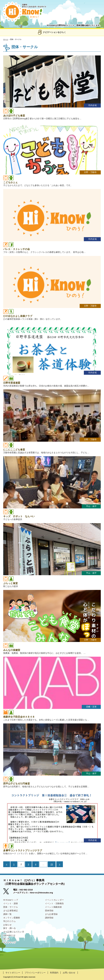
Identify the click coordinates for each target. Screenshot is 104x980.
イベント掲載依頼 (53, 907)
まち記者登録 (51, 914)
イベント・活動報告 (54, 903)
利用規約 (54, 973)
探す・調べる (10, 928)
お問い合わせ (69, 973)
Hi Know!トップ (11, 900)
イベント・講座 (11, 903)
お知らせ (7, 925)
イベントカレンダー (54, 900)
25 (52, 864)
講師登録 (49, 918)
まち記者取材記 (11, 911)
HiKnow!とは (9, 935)
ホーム (6, 39)
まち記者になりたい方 (14, 932)
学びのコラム (10, 921)
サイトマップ (10, 942)
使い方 (6, 939)
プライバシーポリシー (35, 973)
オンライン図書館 (12, 918)
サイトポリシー (13, 973)
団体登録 (49, 911)
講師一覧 (7, 914)
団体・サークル (11, 907)
